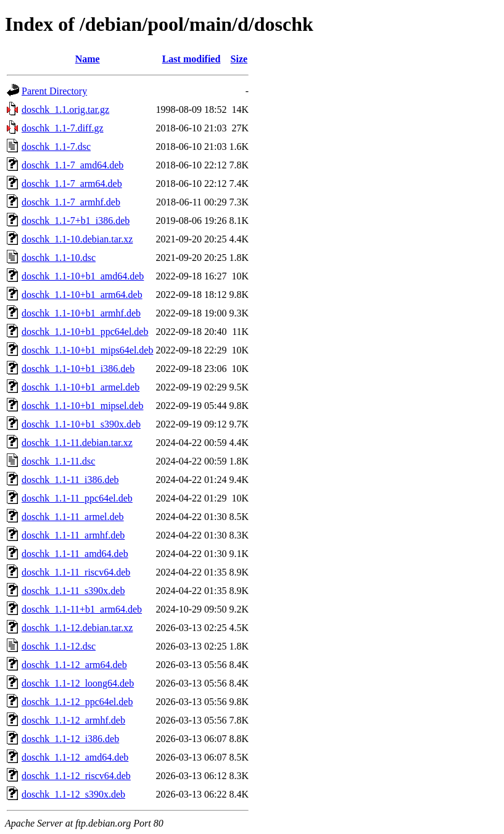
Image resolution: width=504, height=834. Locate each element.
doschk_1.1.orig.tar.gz (65, 109)
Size (239, 59)
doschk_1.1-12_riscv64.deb (76, 776)
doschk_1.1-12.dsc (59, 646)
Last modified (192, 59)
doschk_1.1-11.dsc (58, 461)
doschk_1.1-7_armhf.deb (71, 202)
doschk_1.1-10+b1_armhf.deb (81, 313)
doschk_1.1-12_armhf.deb (73, 720)
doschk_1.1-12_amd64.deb (75, 757)
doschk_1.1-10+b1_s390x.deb (81, 424)
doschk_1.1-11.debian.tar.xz (77, 443)
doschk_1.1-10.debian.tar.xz (77, 239)
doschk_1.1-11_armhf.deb (73, 535)
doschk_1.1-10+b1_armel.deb (81, 387)
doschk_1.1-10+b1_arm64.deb (82, 295)
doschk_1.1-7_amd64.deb (72, 165)
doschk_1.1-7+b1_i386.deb (76, 221)
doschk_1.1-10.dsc (59, 258)
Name (88, 59)
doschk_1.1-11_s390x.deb (73, 591)
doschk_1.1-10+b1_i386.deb (78, 369)
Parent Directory (54, 91)
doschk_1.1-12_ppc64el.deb (77, 702)
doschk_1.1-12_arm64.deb (74, 665)
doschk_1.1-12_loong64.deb (78, 683)
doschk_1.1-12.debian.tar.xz (77, 628)
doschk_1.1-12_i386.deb (70, 739)
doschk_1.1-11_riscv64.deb (76, 572)
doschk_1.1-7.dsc (56, 147)
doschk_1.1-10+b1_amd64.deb (83, 276)
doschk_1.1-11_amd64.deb (75, 554)
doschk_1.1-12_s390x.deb (73, 794)
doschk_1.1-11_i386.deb (70, 480)
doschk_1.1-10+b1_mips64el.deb (87, 350)
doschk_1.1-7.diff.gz (63, 128)
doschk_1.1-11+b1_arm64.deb (82, 609)
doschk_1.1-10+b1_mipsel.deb (82, 406)
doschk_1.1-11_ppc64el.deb (77, 498)
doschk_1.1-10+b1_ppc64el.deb (85, 332)
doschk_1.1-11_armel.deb (73, 517)
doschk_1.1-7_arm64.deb (72, 184)
